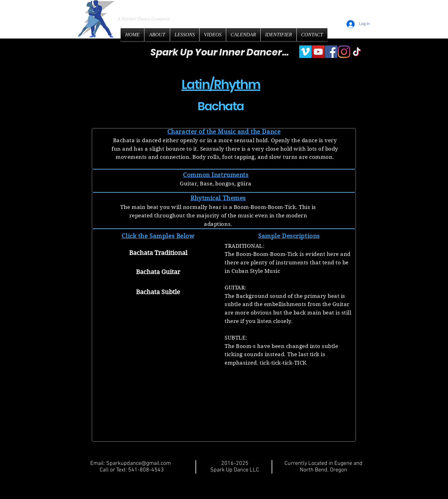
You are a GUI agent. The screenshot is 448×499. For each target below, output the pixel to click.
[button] (158, 311)
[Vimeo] (305, 52)
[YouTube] (318, 52)
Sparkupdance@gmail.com (138, 463)
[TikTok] (357, 52)
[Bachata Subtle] (158, 292)
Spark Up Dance (165, 6)
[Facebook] (331, 52)
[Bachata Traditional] (158, 253)
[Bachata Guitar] (158, 272)
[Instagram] (344, 52)
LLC (222, 6)
